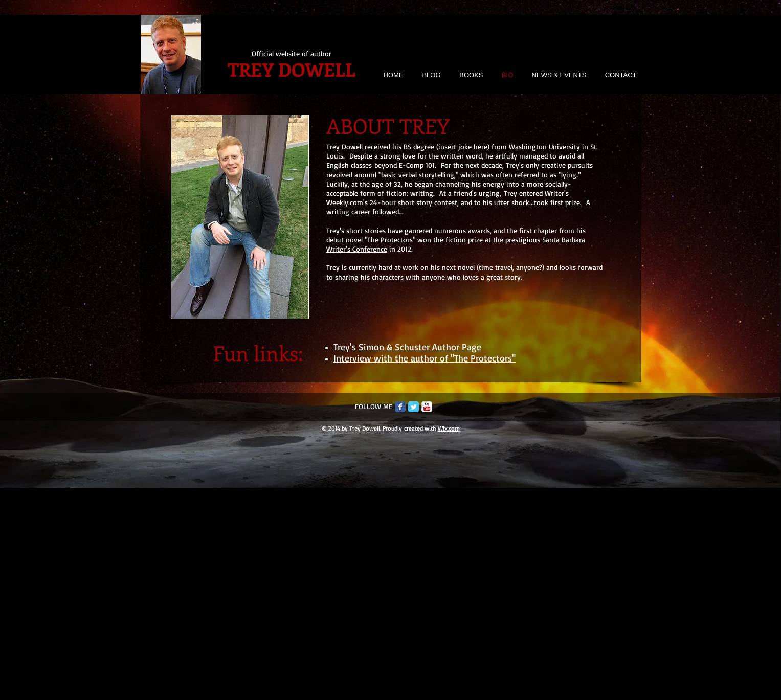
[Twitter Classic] (414, 407)
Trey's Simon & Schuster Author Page (407, 347)
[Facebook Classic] (400, 407)
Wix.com (449, 428)
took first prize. (558, 202)
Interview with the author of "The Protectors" (425, 358)
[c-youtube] (427, 407)
